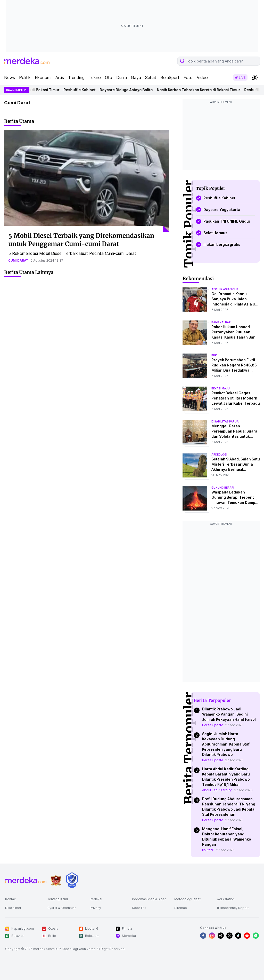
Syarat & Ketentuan (62, 908)
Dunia (122, 77)
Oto (109, 77)
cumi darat (18, 260)
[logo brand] (56, 880)
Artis (60, 77)
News (10, 77)
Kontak (10, 899)
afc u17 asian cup (225, 289)
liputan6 (208, 850)
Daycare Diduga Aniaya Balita (130, 90)
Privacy (95, 908)
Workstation (226, 899)
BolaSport (170, 77)
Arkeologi (219, 454)
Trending (76, 77)
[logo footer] (26, 880)
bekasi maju (221, 388)
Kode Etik (139, 908)
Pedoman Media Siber (149, 899)
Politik (25, 77)
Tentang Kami (58, 899)
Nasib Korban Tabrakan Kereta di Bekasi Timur (202, 90)
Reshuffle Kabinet (83, 90)
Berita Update (213, 725)
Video (202, 77)
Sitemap (181, 908)
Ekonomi (43, 77)
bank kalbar (221, 322)
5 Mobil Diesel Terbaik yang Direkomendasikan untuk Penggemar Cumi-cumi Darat (81, 240)
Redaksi (96, 899)
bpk (214, 355)
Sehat (151, 77)
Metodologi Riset (187, 899)
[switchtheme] (255, 77)
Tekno (95, 77)
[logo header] (27, 61)
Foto (188, 77)
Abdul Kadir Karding (217, 790)
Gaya (136, 77)
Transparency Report (233, 908)
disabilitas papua (225, 421)
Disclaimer (13, 908)
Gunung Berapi (223, 488)
